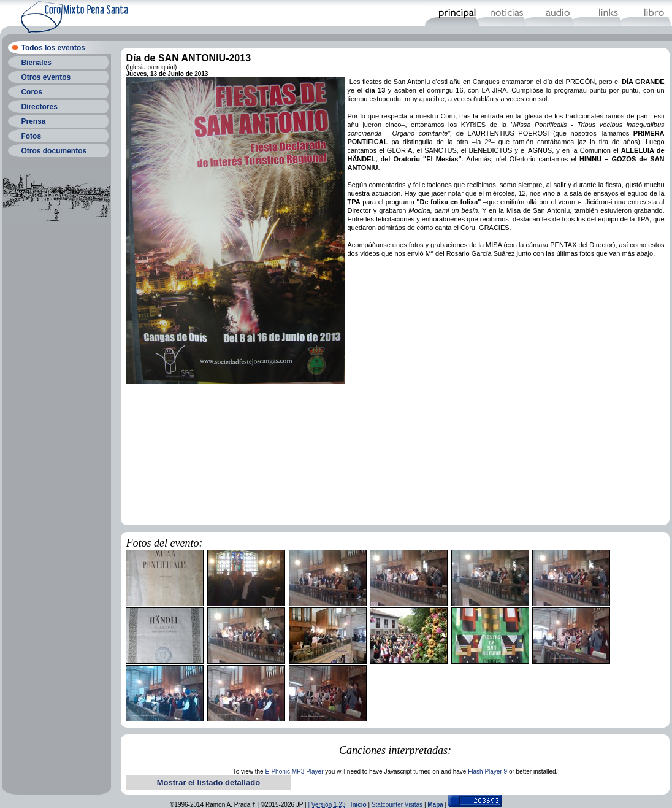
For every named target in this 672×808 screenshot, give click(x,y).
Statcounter (387, 805)
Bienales (36, 63)
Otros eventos (46, 77)
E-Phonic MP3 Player (294, 771)
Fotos (31, 136)
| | (329, 805)
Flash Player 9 (487, 771)
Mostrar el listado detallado (208, 783)
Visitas (414, 805)
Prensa (33, 121)
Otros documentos (54, 151)
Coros (32, 92)
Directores (39, 107)
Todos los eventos (53, 48)
